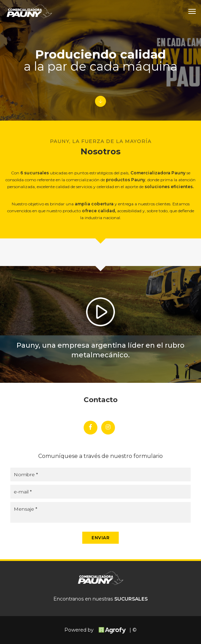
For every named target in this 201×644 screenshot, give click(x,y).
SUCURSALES (131, 599)
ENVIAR (100, 538)
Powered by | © (100, 630)
